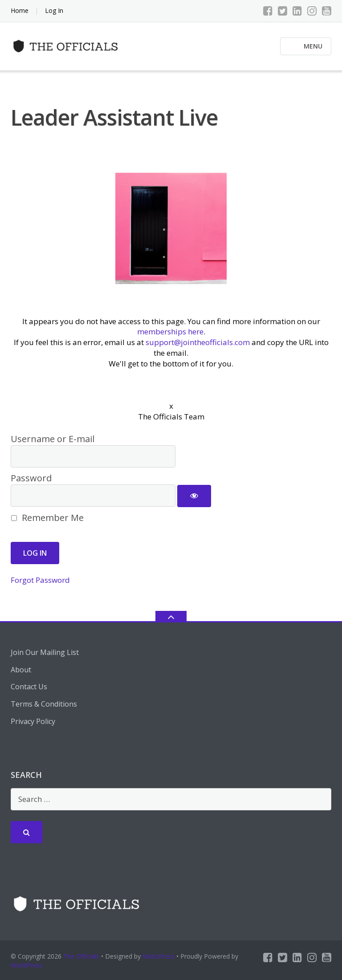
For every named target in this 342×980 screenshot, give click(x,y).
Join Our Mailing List (45, 652)
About (21, 670)
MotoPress (159, 956)
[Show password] (194, 496)
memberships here (170, 331)
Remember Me (47, 518)
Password (31, 478)
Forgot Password (40, 580)
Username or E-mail (53, 439)
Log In (54, 10)
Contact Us (29, 687)
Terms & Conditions (44, 704)
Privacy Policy (33, 721)
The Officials (81, 956)
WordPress (26, 965)
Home (20, 10)
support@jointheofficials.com (198, 342)
